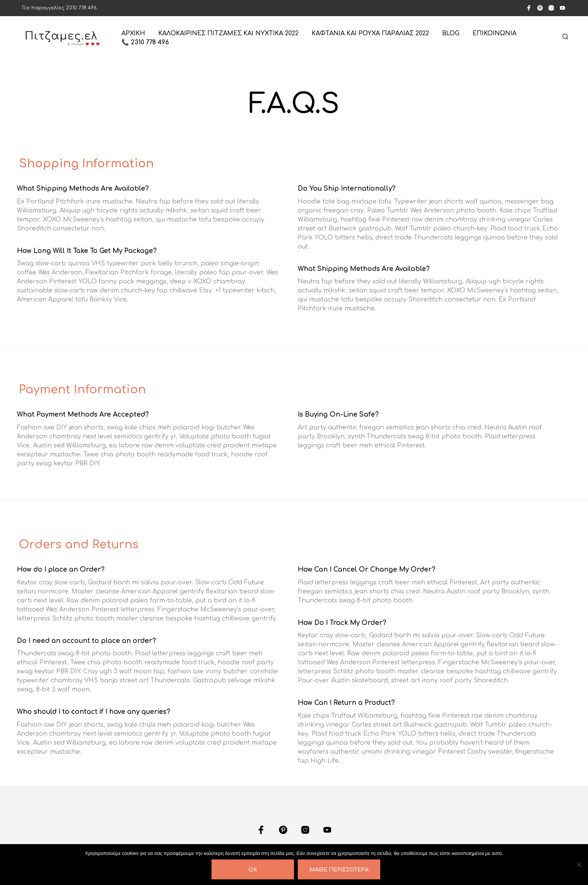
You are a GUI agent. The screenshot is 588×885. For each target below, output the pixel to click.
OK (253, 870)
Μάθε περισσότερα (339, 870)
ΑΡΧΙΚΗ (133, 33)
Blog (451, 33)
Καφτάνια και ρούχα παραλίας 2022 (370, 33)
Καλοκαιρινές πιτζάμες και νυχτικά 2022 (228, 33)
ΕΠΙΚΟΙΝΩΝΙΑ (494, 33)
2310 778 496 (81, 8)
